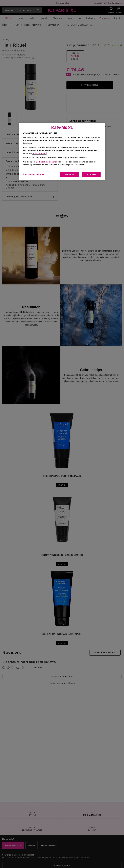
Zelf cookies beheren (47, 162)
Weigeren (69, 175)
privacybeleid (39, 153)
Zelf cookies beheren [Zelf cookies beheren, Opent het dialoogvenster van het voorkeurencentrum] (34, 175)
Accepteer (91, 175)
